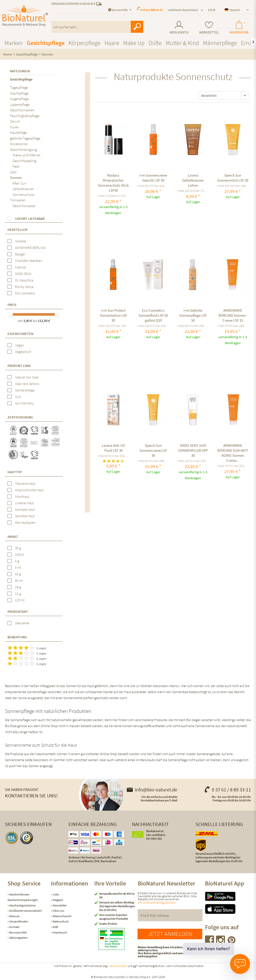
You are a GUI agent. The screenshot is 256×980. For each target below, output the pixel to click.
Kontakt (14, 927)
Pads (16, 166)
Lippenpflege (20, 104)
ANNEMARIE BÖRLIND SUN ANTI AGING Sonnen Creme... (233, 453)
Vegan (19, 345)
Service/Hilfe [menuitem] (118, 10)
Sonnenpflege (25, 390)
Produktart (18, 612)
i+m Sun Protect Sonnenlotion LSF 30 (113, 315)
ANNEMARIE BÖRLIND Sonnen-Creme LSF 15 (233, 315)
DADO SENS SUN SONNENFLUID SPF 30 (193, 450)
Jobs (56, 894)
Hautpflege (18, 132)
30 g (18, 548)
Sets (13, 172)
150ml (19, 555)
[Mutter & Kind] (182, 43)
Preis (12, 305)
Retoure (14, 916)
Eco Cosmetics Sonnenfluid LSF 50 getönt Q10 (153, 315)
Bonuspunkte (18, 932)
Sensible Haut (25, 516)
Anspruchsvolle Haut (29, 490)
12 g (18, 594)
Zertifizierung (20, 417)
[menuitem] (179, 28)
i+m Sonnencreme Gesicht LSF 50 (153, 178)
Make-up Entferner (26, 155)
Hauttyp (15, 472)
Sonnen (16, 177)
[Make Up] (134, 43)
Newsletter (59, 905)
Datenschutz (60, 921)
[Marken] (14, 43)
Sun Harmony (24, 403)
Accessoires (19, 144)
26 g (18, 587)
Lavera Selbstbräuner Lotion (193, 180)
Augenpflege (19, 99)
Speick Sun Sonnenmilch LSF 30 (233, 178)
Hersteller (17, 230)
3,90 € (28, 321)
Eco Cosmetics (25, 293)
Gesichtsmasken (22, 110)
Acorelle (20, 241)
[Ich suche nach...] (97, 27)
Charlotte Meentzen (29, 261)
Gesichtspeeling (24, 161)
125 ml (20, 600)
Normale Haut (25, 510)
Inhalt (13, 537)
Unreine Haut (24, 503)
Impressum (60, 932)
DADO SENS (23, 274)
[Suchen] (137, 27)
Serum (15, 121)
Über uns (58, 911)
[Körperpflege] (84, 43)
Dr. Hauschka (24, 280)
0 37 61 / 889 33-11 (151, 10)
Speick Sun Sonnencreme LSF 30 (153, 450)
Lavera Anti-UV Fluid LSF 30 (113, 448)
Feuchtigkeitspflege (25, 116)
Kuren (14, 127)
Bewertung (17, 637)
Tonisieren (18, 200)
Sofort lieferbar (30, 219)
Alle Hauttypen (25, 523)
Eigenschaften (20, 334)
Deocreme (22, 623)
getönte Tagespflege (25, 138)
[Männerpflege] (220, 43)
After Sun (19, 183)
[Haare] (112, 43)
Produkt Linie (19, 366)
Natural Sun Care (27, 377)
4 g (17, 561)
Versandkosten (18, 921)
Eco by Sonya (24, 287)
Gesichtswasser (24, 206)
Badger (20, 254)
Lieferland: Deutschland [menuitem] (183, 10)
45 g (18, 574)
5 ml (18, 568)
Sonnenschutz (23, 194)
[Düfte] (155, 43)
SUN (18, 397)
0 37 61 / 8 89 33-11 (227, 790)
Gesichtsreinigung (23, 149)
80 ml (19, 581)
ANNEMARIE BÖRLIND (30, 248)
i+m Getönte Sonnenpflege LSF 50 (193, 315)
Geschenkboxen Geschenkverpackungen (23, 897)
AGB (55, 927)
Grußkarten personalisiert (25, 911)
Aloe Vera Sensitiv (27, 384)
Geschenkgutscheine (22, 905)
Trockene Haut (25, 483)
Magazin (58, 900)
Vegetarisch (23, 352)
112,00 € (44, 321)
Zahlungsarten (18, 938)
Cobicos (21, 267)
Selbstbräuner (23, 189)
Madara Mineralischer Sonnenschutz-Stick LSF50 (113, 183)
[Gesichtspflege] (46, 43)
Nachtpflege (19, 93)
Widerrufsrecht (62, 916)
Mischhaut (22, 497)
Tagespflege (19, 87)
